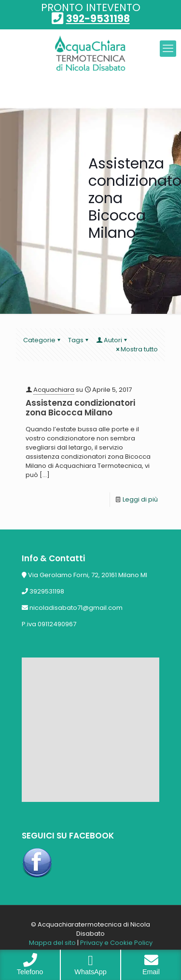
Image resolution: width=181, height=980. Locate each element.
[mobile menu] (168, 49)
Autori (112, 340)
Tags (79, 340)
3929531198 (47, 591)
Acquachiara (54, 390)
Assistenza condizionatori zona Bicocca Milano (80, 408)
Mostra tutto (136, 349)
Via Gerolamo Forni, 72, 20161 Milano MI (88, 575)
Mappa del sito (52, 943)
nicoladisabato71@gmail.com (76, 608)
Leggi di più (140, 499)
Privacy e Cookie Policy (116, 943)
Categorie (42, 340)
